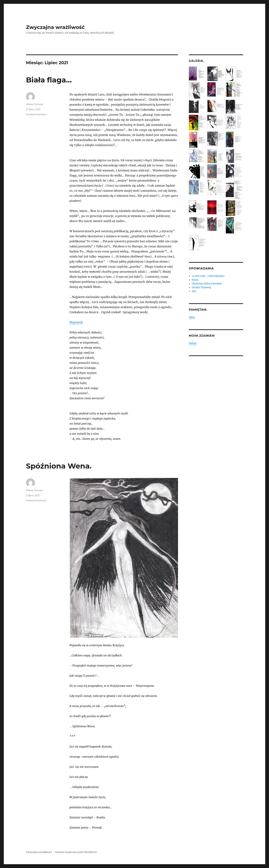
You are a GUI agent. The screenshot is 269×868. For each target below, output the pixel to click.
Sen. (194, 291)
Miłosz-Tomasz (35, 104)
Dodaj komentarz (36, 114)
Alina (192, 317)
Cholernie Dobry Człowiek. (207, 284)
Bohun (193, 343)
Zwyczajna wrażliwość (55, 27)
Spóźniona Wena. (59, 466)
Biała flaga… (49, 80)
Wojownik (76, 322)
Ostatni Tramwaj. (202, 287)
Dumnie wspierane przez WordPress (76, 852)
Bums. (195, 280)
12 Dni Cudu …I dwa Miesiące (208, 276)
